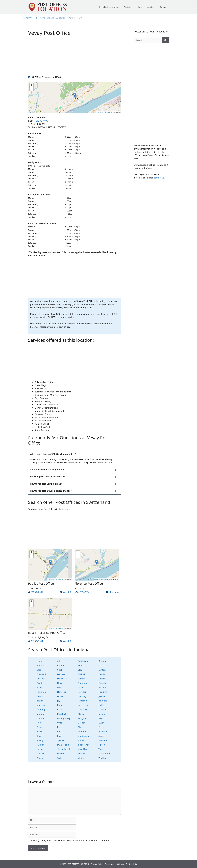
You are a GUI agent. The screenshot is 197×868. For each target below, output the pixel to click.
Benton (102, 661)
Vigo (101, 749)
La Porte (103, 705)
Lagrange (41, 709)
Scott (101, 736)
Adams (40, 661)
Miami (102, 714)
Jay (59, 701)
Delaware (62, 679)
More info (67, 592)
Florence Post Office (89, 583)
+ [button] (32, 85)
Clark (60, 670)
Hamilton (41, 692)
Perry (60, 727)
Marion (40, 714)
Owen (101, 723)
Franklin (103, 683)
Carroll (102, 665)
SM (136, 864)
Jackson (102, 696)
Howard (61, 696)
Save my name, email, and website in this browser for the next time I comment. (70, 840)
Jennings (103, 701)
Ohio (60, 723)
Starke (81, 740)
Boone (60, 665)
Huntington (84, 696)
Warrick (82, 754)
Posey (40, 731)
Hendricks (104, 692)
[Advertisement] (75, 58)
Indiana (51, 18)
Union (40, 749)
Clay (80, 670)
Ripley (40, 736)
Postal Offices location (109, 7)
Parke (39, 727)
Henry (40, 696)
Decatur (41, 679)
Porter (102, 727)
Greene (102, 687)
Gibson (61, 687)
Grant (81, 687)
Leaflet (99, 112)
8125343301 (37, 641)
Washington (105, 754)
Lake (59, 709)
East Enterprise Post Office (47, 633)
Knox (60, 705)
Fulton (40, 687)
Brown (81, 665)
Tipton (102, 745)
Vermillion (83, 749)
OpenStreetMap (108, 112)
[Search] (165, 40)
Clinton (102, 670)
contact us (159, 178)
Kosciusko (83, 705)
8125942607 (37, 592)
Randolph (103, 731)
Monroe (41, 718)
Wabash (41, 754)
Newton (102, 718)
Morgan (82, 718)
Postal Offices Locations (34, 18)
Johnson (41, 705)
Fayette (40, 683)
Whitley (102, 758)
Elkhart (102, 679)
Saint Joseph (84, 736)
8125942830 (83, 592)
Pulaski (61, 731)
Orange (82, 723)
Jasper (40, 701)
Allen (60, 661)
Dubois (81, 679)
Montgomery (64, 718)
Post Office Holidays (133, 7)
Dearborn (103, 674)
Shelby (40, 740)
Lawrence (83, 709)
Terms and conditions (114, 864)
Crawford (41, 674)
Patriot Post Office (41, 583)
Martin (81, 714)
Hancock (61, 692)
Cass (39, 670)
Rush (60, 736)
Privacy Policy (97, 864)
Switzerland (61, 18)
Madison (103, 709)
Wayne (40, 758)
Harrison (82, 692)
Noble (40, 723)
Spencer (61, 740)
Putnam (82, 731)
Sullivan (40, 745)
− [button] (32, 89)
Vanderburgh (64, 749)
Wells (60, 758)
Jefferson (82, 701)
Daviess (61, 674)
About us (151, 7)
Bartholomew (85, 661)
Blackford (41, 665)
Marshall (61, 714)
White (81, 758)
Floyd (60, 683)
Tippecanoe (84, 745)
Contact (163, 7)
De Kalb (82, 674)
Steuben (103, 740)
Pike (80, 727)
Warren (61, 754)
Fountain (82, 683)
